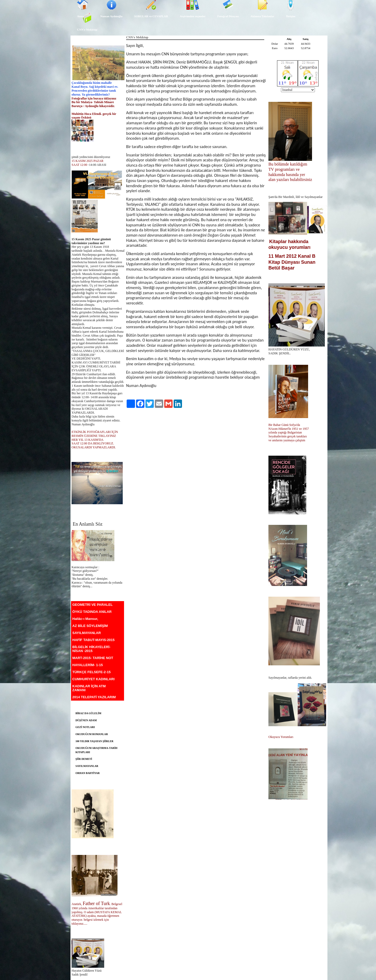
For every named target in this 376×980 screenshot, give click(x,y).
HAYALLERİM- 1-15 (88, 665)
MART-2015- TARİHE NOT (93, 658)
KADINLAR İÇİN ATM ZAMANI (89, 688)
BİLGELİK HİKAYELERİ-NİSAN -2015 (91, 649)
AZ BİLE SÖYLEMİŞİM (90, 626)
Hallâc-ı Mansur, (85, 619)
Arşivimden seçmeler (193, 16)
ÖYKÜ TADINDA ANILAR (92, 612)
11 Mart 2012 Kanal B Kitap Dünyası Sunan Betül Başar (292, 262)
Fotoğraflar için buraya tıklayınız (94, 98)
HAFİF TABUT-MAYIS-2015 (93, 640)
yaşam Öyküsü (81, 118)
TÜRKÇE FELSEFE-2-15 (92, 672)
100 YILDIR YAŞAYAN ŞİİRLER (94, 741)
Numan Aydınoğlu (111, 16)
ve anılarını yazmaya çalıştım (287, 440)
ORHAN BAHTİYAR (88, 773)
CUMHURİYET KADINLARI (93, 679)
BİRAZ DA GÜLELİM (88, 713)
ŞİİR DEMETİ (84, 759)
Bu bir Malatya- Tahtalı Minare (93, 102)
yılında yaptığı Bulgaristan (286, 432)
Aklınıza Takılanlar (262, 16)
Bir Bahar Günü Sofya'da (285, 425)
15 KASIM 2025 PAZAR (87, 161)
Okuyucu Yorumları (281, 737)
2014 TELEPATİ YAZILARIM (94, 697)
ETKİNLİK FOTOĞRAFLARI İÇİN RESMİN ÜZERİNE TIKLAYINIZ (95, 434)
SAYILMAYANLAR (87, 633)
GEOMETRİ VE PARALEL (92, 605)
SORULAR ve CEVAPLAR (151, 16)
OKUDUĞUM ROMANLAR (92, 734)
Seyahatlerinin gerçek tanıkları (288, 436)
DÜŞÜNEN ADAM (86, 720)
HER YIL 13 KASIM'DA (88, 440)
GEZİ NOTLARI (85, 727)
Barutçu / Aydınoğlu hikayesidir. (93, 106)
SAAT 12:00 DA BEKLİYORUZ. (93, 443)
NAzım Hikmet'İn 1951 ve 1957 (289, 429)
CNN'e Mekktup (87, 30)
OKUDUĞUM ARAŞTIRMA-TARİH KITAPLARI (96, 750)
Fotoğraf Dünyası (228, 16)
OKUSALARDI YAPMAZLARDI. (94, 447)
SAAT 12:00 (79, 165)
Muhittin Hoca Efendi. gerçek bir (94, 114)
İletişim (291, 16)
